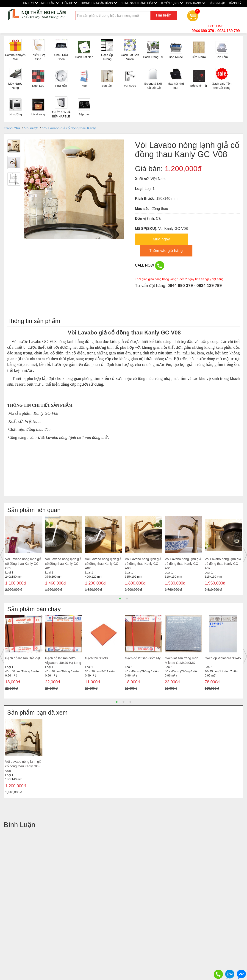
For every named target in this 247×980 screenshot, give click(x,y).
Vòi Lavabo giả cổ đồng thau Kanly (69, 128)
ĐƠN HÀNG (196, 3)
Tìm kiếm (163, 15)
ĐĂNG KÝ (235, 3)
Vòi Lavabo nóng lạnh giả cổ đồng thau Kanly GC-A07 (223, 564)
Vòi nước (31, 128)
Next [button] (245, 555)
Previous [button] (2, 555)
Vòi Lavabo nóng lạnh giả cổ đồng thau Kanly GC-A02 (103, 564)
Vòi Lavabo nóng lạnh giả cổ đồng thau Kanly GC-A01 (63, 564)
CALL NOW (150, 266)
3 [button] (130, 702)
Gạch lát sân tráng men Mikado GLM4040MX (182, 660)
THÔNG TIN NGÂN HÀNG (99, 3)
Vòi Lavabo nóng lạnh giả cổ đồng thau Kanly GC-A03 (143, 564)
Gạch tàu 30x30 (96, 658)
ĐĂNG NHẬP (217, 3)
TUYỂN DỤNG (172, 3)
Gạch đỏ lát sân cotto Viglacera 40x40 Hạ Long (63, 660)
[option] (24, 555)
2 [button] (127, 599)
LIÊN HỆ (69, 3)
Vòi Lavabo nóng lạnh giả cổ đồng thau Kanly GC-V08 (23, 766)
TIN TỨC (30, 3)
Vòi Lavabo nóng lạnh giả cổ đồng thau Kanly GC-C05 (23, 564)
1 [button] (120, 599)
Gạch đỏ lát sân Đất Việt (23, 658)
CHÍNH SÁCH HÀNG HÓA (139, 3)
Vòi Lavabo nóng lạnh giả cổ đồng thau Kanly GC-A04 (183, 564)
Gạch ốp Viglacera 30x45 (223, 658)
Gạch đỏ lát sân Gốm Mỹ (143, 658)
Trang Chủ (12, 128)
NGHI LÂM (50, 3)
